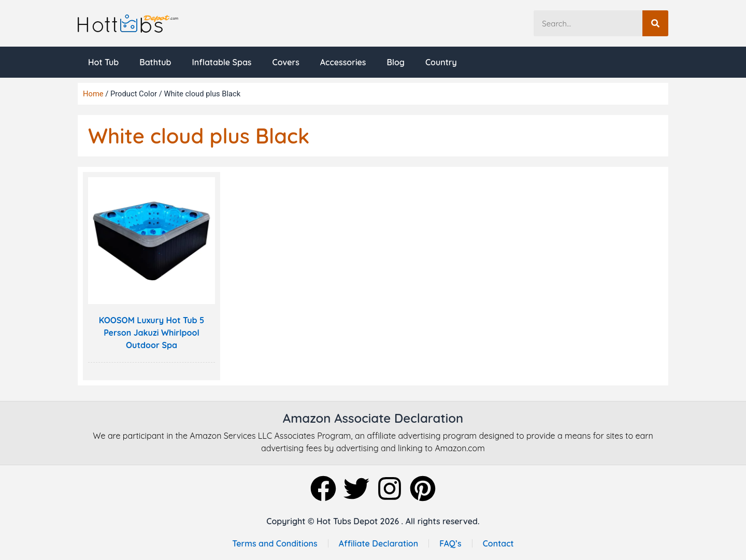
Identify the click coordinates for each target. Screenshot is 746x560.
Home (93, 94)
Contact (498, 543)
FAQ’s (450, 543)
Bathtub (155, 62)
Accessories (343, 62)
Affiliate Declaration (379, 543)
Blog (396, 62)
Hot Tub (103, 62)
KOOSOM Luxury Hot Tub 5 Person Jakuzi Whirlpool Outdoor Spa (152, 333)
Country (441, 62)
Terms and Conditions (275, 543)
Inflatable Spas (221, 62)
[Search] (655, 23)
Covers (285, 62)
